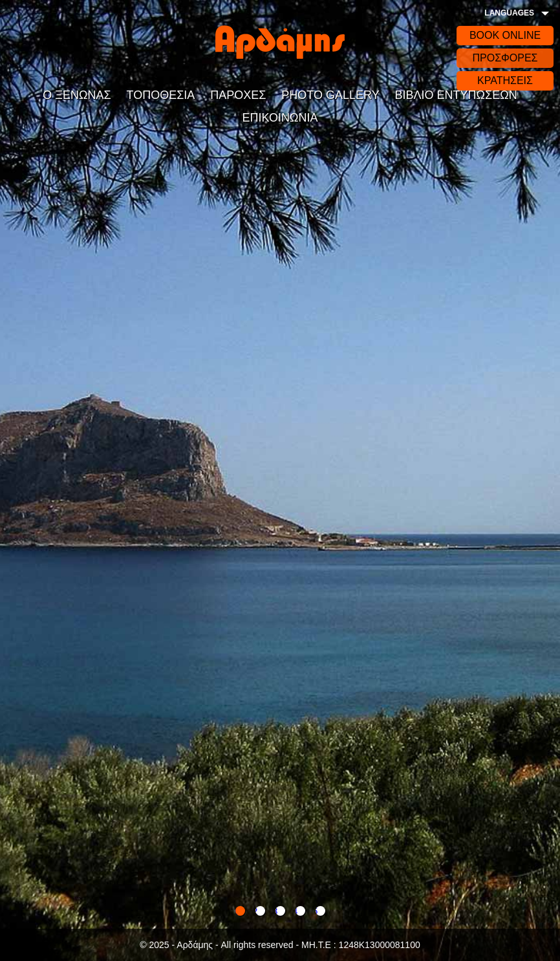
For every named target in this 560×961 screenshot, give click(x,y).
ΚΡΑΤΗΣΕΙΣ (505, 81)
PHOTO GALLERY (330, 95)
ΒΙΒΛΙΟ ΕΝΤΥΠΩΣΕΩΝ (456, 95)
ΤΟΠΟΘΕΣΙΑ (161, 95)
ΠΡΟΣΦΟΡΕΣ (505, 58)
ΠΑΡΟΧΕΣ (238, 95)
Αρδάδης (280, 42)
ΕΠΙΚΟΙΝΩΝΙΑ (280, 118)
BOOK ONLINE (505, 35)
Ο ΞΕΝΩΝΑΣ (77, 95)
